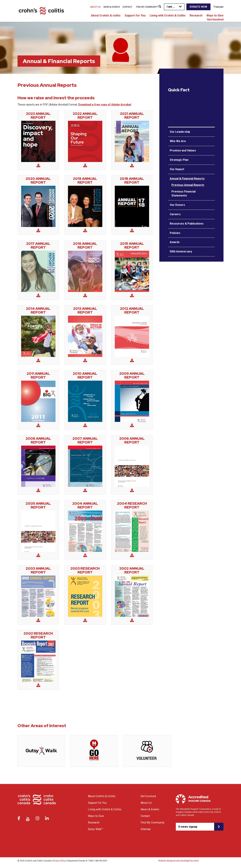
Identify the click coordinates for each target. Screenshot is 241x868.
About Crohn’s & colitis (106, 16)
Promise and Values (183, 150)
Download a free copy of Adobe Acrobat (105, 105)
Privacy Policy (59, 861)
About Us (95, 7)
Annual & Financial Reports (187, 179)
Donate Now (198, 7)
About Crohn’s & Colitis (102, 796)
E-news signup (188, 827)
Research (196, 16)
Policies (175, 233)
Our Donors (177, 205)
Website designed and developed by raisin (178, 861)
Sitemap (146, 829)
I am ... (171, 7)
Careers (175, 214)
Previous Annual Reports (188, 185)
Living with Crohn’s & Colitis (168, 16)
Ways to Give (215, 16)
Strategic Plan (179, 160)
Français (219, 7)
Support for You (135, 16)
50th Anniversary (181, 251)
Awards (175, 242)
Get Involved (215, 19)
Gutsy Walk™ (96, 829)
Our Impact (177, 169)
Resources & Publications (187, 224)
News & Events (112, 7)
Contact (127, 7)
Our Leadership (180, 132)
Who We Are (178, 141)
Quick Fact (179, 90)
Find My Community (147, 7)
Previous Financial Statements (184, 194)
